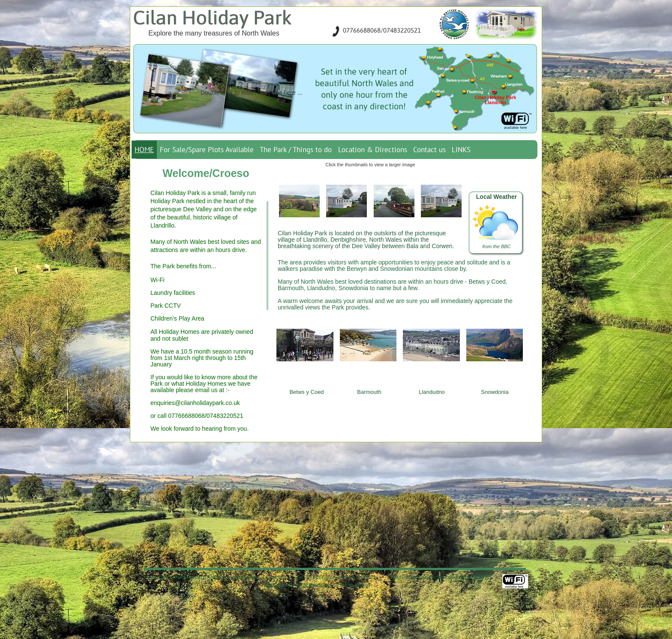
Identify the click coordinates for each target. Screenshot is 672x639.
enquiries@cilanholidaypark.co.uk (195, 403)
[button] (299, 201)
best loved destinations (366, 282)
